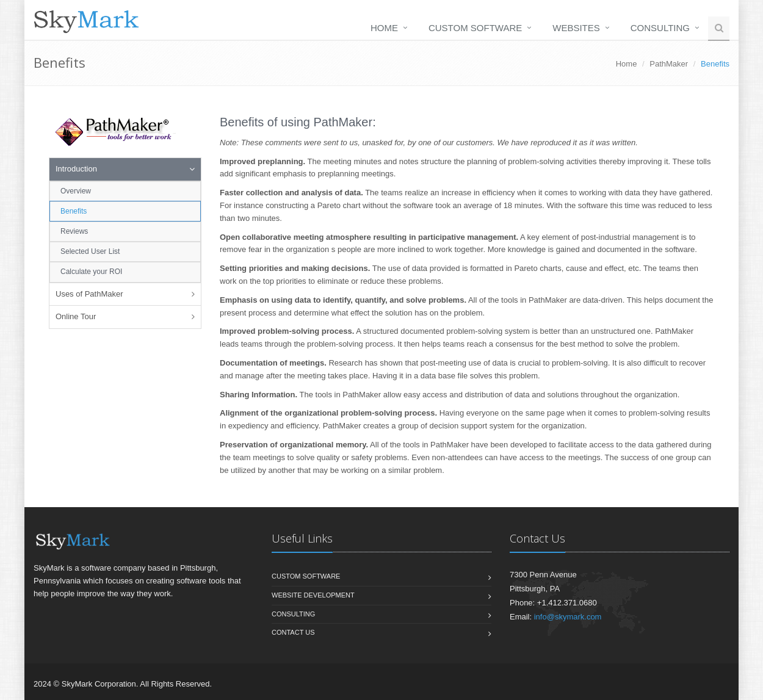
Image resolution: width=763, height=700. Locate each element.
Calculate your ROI (91, 272)
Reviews (74, 231)
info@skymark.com (568, 617)
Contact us (293, 632)
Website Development (313, 595)
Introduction (76, 169)
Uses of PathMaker (89, 294)
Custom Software (475, 28)
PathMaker (669, 64)
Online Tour (76, 316)
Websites (576, 28)
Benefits (74, 211)
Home (384, 28)
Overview (76, 191)
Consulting (660, 28)
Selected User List (90, 251)
